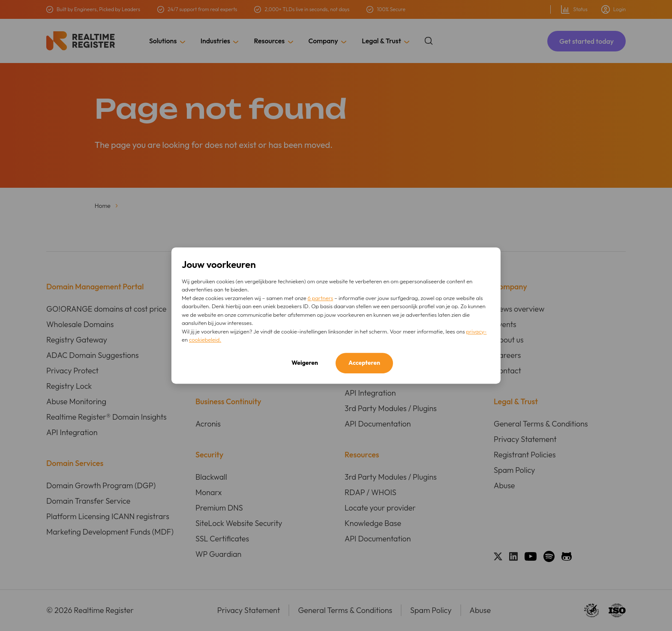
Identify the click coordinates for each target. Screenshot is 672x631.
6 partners (321, 298)
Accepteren (364, 363)
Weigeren (305, 363)
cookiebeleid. (205, 340)
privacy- (476, 331)
